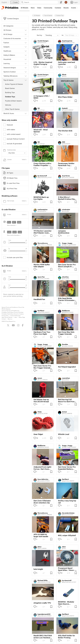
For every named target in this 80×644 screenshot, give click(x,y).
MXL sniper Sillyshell (67, 535)
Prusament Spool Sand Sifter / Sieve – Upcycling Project (67, 569)
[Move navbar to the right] (77, 8)
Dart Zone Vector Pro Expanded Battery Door (67, 468)
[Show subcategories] (26, 30)
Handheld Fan (39, 299)
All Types (8, 173)
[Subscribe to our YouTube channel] (13, 325)
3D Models (37, 15)
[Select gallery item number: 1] (41, 59)
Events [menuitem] (74, 8)
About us (10, 319)
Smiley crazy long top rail (67, 502)
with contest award (14, 134)
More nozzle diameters (14, 235)
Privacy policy (5, 316)
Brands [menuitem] (66, 8)
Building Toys (10, 92)
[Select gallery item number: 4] (69, 59)
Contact (4, 319)
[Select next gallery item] (26, 243)
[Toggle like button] (35, 67)
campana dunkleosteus (64, 232)
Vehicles (8, 105)
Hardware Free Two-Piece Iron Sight (42, 333)
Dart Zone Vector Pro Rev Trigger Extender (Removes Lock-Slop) (43, 367)
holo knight (38, 569)
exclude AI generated (14, 144)
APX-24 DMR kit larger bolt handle (41, 535)
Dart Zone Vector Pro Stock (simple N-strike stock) (67, 266)
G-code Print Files (11, 183)
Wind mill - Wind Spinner (41, 131)
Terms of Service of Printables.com (10, 311)
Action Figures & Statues (14, 84)
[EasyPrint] (61, 2)
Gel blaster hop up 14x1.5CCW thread (41, 400)
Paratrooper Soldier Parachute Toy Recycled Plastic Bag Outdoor (67, 164)
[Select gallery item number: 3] (44, 59)
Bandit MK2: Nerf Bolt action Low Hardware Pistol (43, 637)
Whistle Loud (64, 434)
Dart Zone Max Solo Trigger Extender (66, 333)
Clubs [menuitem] (39, 8)
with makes (11, 129)
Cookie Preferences (15, 316)
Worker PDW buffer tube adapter (42, 266)
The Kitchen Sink (65, 131)
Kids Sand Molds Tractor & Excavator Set (66, 299)
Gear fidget (38, 434)
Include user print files (15, 257)
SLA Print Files (10, 189)
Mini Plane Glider (65, 97)
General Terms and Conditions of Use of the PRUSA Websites (13, 308)
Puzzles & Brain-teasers (13, 101)
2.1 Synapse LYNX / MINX (42, 97)
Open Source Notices (7, 317)
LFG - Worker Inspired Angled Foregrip (43, 63)
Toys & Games (48, 15)
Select (24, 160)
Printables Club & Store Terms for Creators (13, 314)
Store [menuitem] (33, 8)
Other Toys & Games (12, 109)
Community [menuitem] (48, 8)
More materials (12, 225)
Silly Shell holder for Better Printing (67, 637)
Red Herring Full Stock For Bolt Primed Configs (67, 400)
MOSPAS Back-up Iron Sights (41, 198)
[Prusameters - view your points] (66, 2)
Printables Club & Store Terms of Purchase (12, 312)
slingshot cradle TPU (42, 603)
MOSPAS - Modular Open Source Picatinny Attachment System (67, 603)
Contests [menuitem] (58, 8)
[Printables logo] (10, 8)
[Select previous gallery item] (9, 243)
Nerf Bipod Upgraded (67, 367)
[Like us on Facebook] (23, 325)
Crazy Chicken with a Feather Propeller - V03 (42, 164)
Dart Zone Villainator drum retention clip (42, 502)
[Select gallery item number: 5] (71, 59)
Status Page (22, 317)
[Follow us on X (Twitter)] (8, 325)
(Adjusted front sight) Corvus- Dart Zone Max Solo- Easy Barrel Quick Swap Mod (43, 468)
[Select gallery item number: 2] (43, 59)
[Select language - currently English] (5, 2)
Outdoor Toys (10, 97)
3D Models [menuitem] (24, 8)
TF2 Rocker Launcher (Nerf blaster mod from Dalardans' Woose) (43, 232)
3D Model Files (10, 178)
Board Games (10, 88)
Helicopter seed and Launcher (66, 63)
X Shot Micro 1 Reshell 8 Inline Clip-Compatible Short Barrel (67, 198)
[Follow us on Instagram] (18, 325)
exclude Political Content (16, 139)
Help (16, 317)
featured (10, 125)
